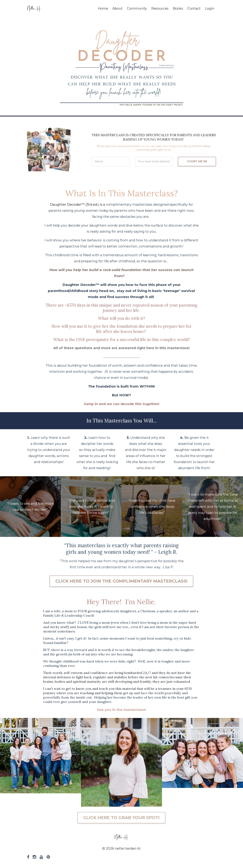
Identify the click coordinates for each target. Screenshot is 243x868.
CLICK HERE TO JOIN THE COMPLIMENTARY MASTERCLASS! (121, 581)
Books (178, 8)
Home (103, 8)
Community (137, 8)
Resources (160, 8)
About (118, 8)
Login (210, 8)
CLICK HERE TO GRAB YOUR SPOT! (121, 818)
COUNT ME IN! (197, 161)
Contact (194, 8)
